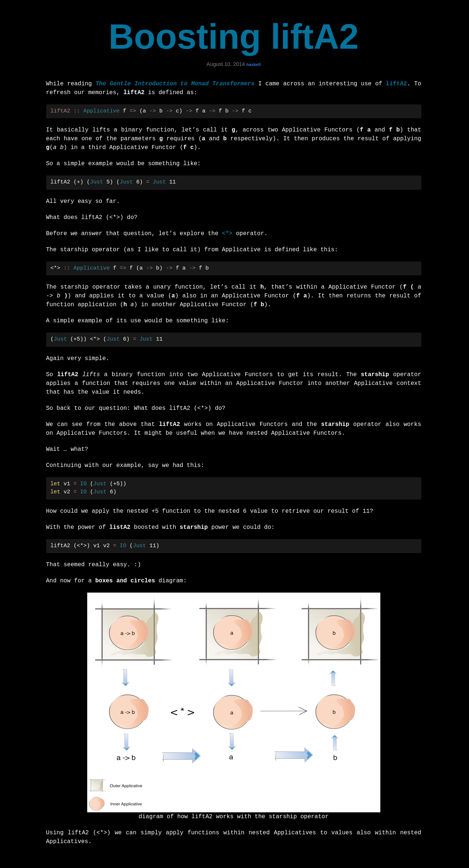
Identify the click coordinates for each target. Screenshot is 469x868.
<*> (227, 234)
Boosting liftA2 (234, 36)
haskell (253, 64)
